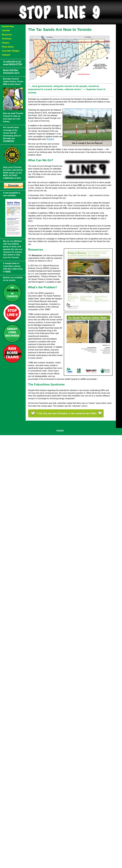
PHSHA (50, 139)
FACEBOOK (9, 141)
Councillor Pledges (11, 51)
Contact (60, 430)
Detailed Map (8, 26)
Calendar (6, 30)
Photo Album (8, 47)
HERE (8, 272)
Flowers (5, 43)
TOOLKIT (6, 55)
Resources (7, 35)
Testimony (7, 39)
